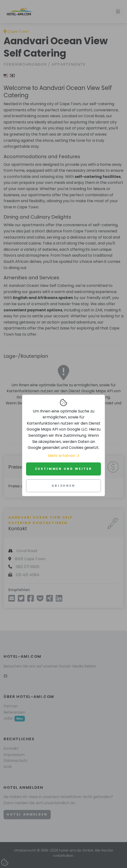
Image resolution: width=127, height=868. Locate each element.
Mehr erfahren (64, 456)
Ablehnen (63, 486)
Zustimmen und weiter (64, 469)
